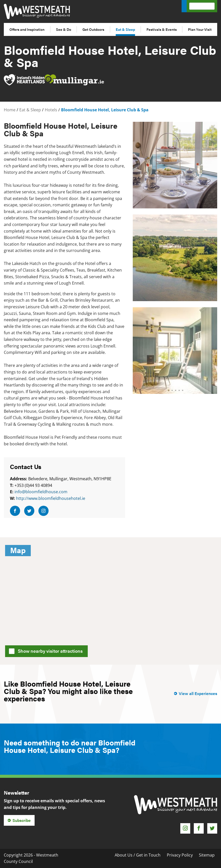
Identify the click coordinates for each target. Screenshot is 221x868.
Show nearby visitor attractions (47, 650)
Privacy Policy (180, 855)
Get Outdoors (93, 29)
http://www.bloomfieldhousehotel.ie (51, 498)
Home (10, 110)
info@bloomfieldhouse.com (41, 492)
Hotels (51, 110)
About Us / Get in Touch (138, 855)
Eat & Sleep (125, 29)
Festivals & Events (162, 29)
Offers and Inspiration (27, 29)
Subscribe (22, 820)
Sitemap (207, 855)
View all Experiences (198, 693)
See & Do (64, 29)
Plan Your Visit (200, 29)
